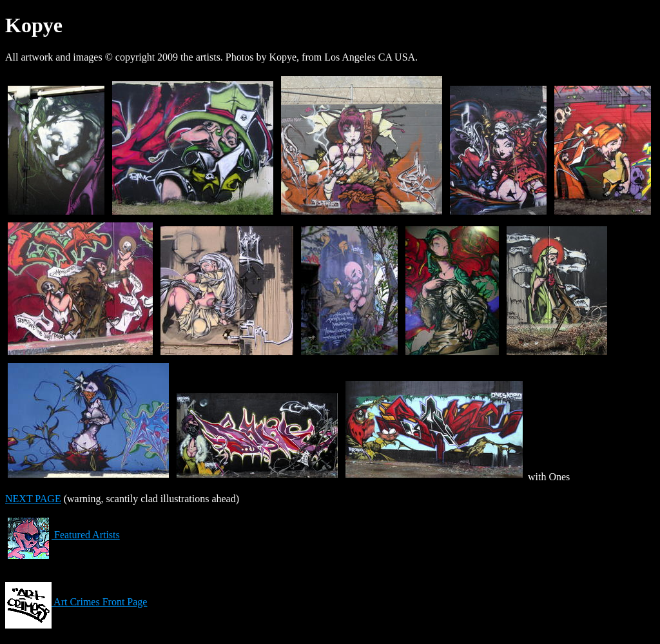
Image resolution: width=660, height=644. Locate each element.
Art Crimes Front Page (76, 602)
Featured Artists (63, 535)
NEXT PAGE (33, 499)
